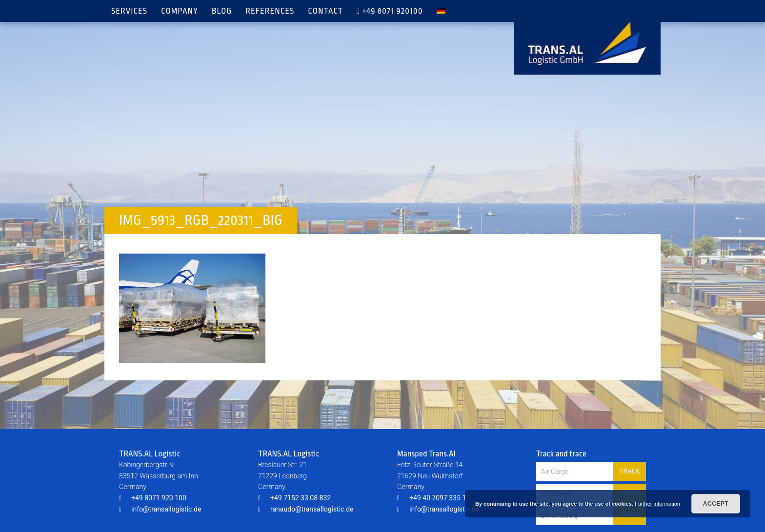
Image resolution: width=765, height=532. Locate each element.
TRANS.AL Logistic (587, 43)
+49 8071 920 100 (153, 498)
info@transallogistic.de (160, 509)
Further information (657, 504)
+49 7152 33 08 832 (294, 498)
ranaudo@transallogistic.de (306, 509)
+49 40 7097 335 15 (433, 498)
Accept (716, 504)
